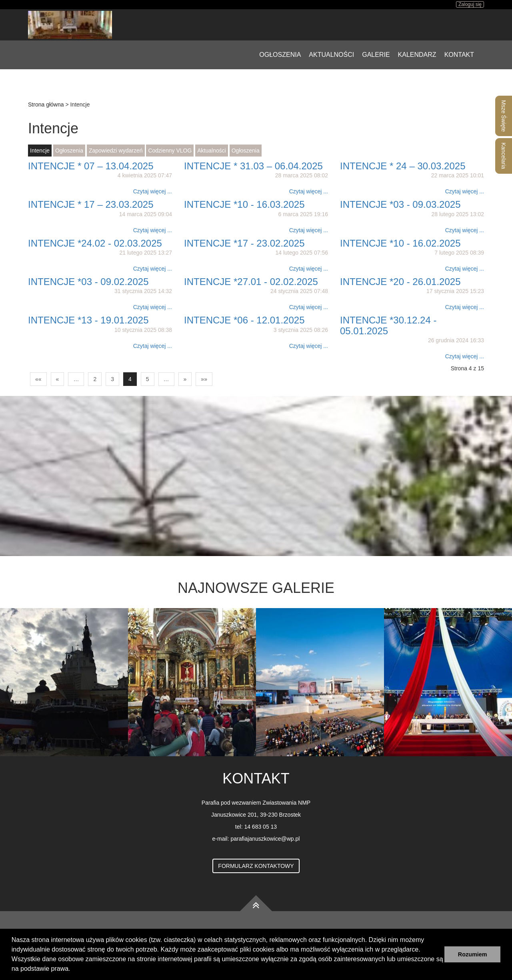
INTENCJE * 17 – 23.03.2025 (91, 204)
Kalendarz (417, 55)
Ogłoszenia (280, 55)
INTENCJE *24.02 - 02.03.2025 (95, 243)
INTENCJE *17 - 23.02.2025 (244, 243)
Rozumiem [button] (473, 954)
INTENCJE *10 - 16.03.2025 (244, 204)
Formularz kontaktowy (256, 866)
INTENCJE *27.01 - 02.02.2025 (251, 282)
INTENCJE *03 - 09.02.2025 (88, 282)
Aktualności (331, 55)
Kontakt (459, 55)
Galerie (376, 55)
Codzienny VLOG (170, 151)
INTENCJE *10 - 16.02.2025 (400, 243)
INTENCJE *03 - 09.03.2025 (400, 204)
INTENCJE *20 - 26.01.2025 (400, 282)
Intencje (40, 151)
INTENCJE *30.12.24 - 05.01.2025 (388, 325)
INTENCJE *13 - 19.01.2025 (88, 320)
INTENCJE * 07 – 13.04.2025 (91, 166)
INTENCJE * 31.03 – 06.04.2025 (253, 166)
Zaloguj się (470, 4)
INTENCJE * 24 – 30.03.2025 (403, 166)
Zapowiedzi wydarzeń (116, 151)
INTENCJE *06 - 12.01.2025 (244, 320)
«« (38, 379)
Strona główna (46, 104)
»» (204, 379)
